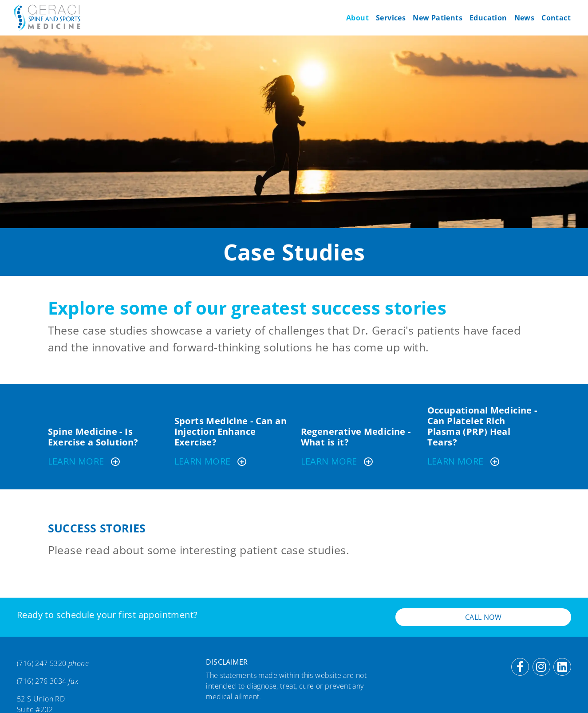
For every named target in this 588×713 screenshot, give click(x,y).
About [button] (357, 18)
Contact (556, 18)
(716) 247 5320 (42, 663)
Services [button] (391, 18)
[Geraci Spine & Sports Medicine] (47, 18)
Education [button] (488, 18)
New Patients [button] (438, 18)
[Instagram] (541, 667)
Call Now (483, 617)
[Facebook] (520, 667)
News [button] (525, 18)
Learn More (85, 461)
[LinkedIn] (562, 667)
